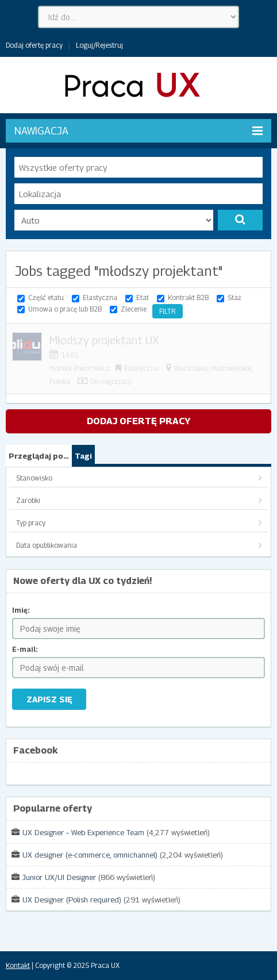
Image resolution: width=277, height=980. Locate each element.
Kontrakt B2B (188, 297)
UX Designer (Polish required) (72, 900)
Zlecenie (134, 309)
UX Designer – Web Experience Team (83, 832)
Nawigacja (138, 131)
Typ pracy (31, 523)
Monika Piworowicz (80, 368)
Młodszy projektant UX (104, 340)
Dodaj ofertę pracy (34, 45)
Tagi (83, 456)
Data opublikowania (47, 545)
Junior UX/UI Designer (59, 877)
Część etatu (46, 297)
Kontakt (18, 965)
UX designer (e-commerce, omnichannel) (90, 855)
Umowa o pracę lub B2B (65, 309)
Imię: (21, 610)
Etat (143, 297)
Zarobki (28, 500)
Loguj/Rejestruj (99, 45)
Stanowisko (34, 478)
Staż (234, 297)
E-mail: (25, 649)
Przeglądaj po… (39, 456)
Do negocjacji (111, 381)
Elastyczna (100, 297)
